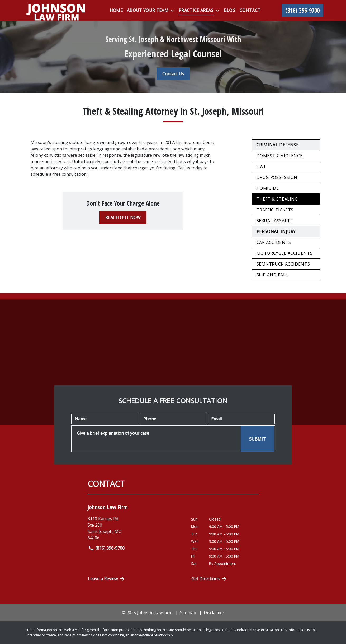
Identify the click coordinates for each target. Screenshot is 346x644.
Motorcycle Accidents (285, 253)
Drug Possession (277, 177)
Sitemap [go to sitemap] (188, 613)
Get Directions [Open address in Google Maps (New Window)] (209, 579)
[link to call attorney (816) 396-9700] (302, 11)
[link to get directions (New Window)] (136, 528)
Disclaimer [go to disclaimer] (214, 613)
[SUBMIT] (257, 439)
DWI (261, 166)
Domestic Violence (280, 156)
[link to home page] (56, 10)
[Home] (116, 10)
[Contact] (250, 10)
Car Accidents (274, 242)
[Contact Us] (173, 74)
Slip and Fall (272, 275)
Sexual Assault (275, 221)
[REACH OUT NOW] (123, 217)
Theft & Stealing (277, 199)
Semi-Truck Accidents (283, 264)
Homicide (268, 188)
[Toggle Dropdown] (172, 11)
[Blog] (230, 10)
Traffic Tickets (275, 210)
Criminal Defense (278, 145)
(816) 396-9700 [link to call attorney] (106, 548)
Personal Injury (276, 231)
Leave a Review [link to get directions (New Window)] (107, 579)
